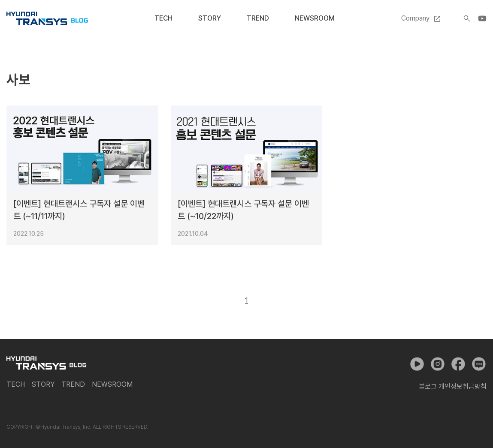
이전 (227, 301)
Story (210, 18)
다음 (266, 301)
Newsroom (315, 18)
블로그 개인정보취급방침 (453, 386)
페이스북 (458, 364)
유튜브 (417, 364)
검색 (467, 18)
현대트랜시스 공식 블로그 (47, 18)
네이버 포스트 (479, 364)
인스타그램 (438, 364)
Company (415, 18)
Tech (163, 18)
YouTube (482, 18)
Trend (258, 18)
